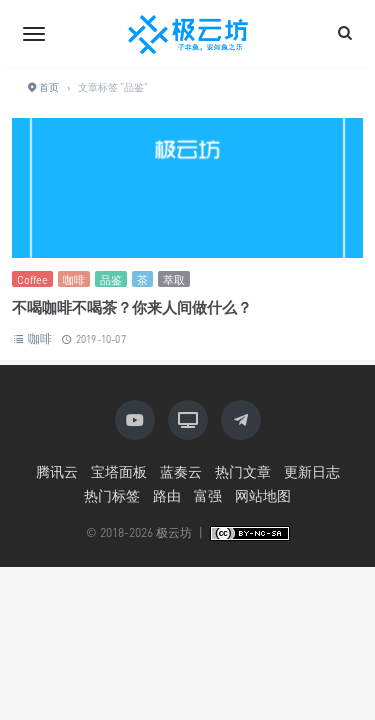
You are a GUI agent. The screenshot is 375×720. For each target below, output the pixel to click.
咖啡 (74, 279)
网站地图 (263, 495)
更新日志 (312, 471)
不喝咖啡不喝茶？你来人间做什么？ (132, 307)
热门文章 (243, 471)
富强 (208, 495)
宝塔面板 (119, 471)
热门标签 (112, 495)
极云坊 (174, 532)
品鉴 (111, 279)
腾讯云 (57, 471)
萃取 (174, 279)
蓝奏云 (181, 471)
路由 (167, 495)
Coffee (32, 279)
